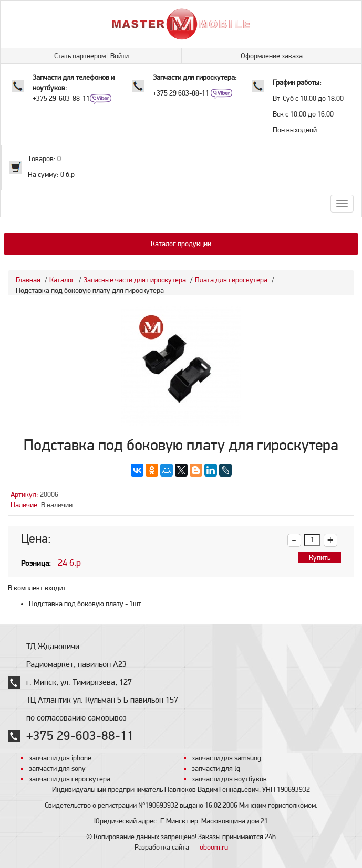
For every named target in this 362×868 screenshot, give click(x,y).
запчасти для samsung (226, 758)
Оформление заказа (272, 56)
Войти (120, 56)
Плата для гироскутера (231, 280)
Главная (28, 280)
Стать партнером (80, 56)
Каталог (62, 280)
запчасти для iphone (60, 758)
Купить (320, 557)
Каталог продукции (181, 244)
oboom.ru (214, 847)
